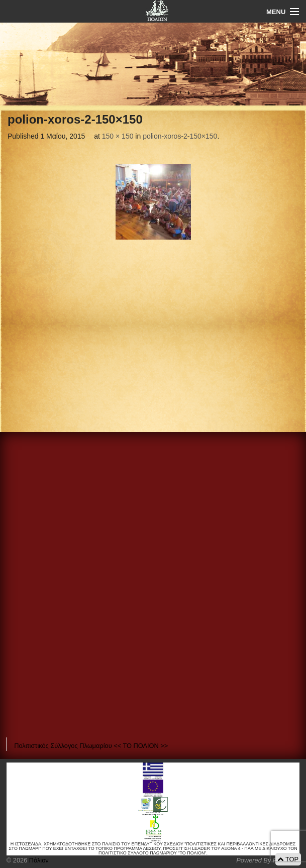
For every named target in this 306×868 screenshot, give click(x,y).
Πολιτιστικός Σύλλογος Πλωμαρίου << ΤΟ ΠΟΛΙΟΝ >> (91, 746)
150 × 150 (118, 136)
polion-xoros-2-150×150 (180, 136)
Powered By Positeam (268, 860)
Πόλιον (38, 860)
